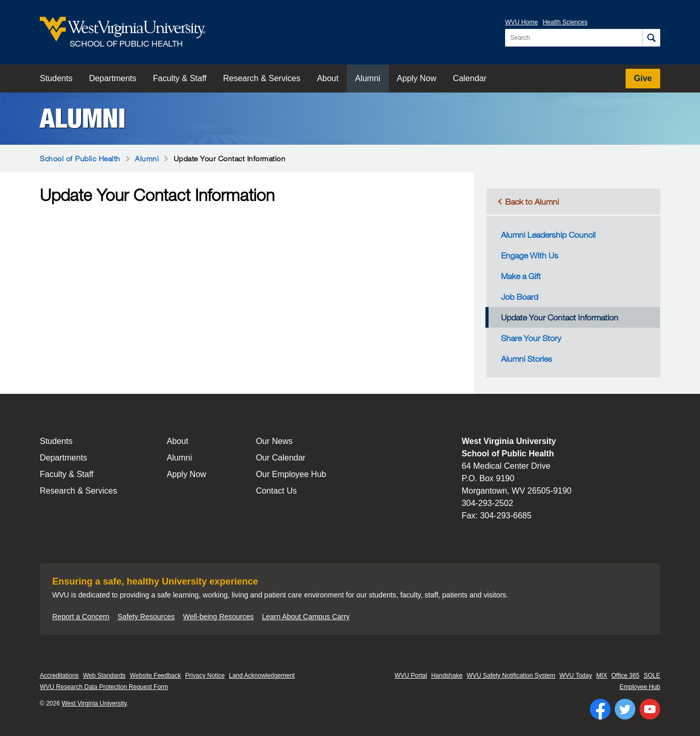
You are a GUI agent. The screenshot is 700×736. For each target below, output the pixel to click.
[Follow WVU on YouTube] (650, 709)
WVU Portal (411, 676)
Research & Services (262, 78)
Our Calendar (281, 458)
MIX (602, 676)
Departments (113, 78)
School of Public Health (80, 158)
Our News (274, 441)
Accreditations (59, 676)
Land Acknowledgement (262, 676)
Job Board (520, 297)
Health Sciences (565, 22)
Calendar (470, 78)
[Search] (651, 38)
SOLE (652, 676)
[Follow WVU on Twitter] (625, 709)
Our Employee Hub (291, 474)
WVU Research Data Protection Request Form (104, 687)
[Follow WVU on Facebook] (600, 709)
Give (643, 78)
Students (56, 78)
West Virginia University (94, 703)
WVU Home (521, 22)
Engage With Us (530, 255)
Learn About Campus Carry (306, 617)
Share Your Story (531, 338)
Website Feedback (155, 676)
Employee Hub (640, 687)
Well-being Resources (218, 617)
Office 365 (626, 676)
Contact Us (276, 491)
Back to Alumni (532, 202)
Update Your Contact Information (560, 317)
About (328, 78)
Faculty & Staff (180, 78)
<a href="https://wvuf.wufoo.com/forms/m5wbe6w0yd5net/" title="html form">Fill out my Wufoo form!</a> (242, 248)
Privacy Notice (205, 676)
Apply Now (417, 78)
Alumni (368, 78)
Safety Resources (147, 617)
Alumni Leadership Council (548, 235)
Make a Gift (521, 276)
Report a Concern (81, 617)
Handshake (447, 676)
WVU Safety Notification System (511, 676)
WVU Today (576, 676)
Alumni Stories (527, 359)
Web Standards (104, 676)
